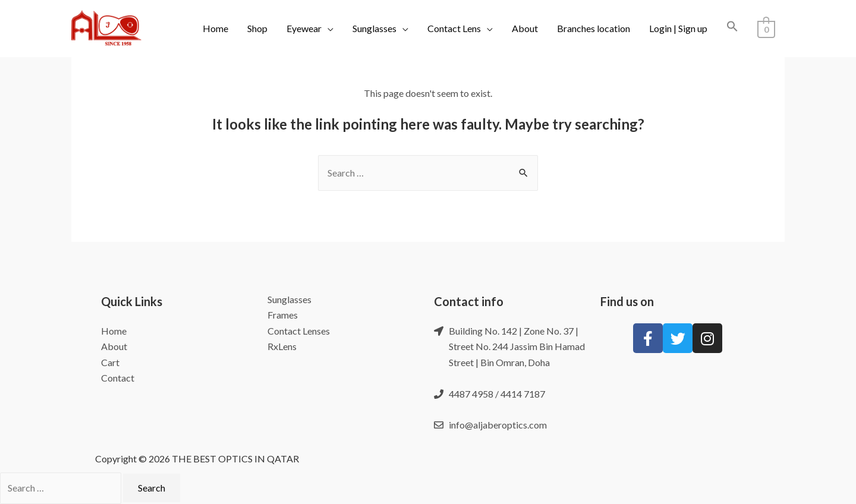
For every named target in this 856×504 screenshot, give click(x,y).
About (525, 28)
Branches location (594, 28)
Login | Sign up (679, 28)
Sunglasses (375, 28)
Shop (258, 28)
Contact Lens (455, 28)
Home (216, 28)
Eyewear (305, 28)
